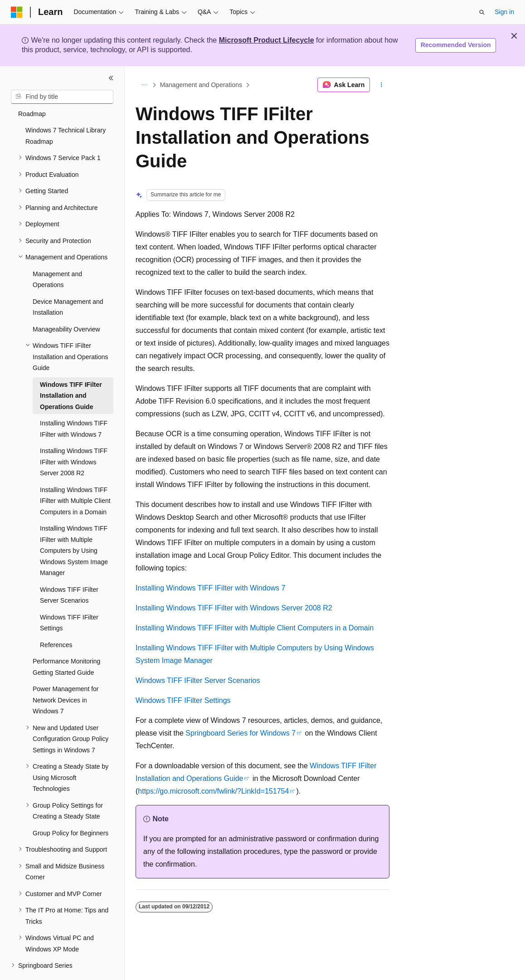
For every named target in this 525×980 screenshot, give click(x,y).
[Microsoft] (17, 12)
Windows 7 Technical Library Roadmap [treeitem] (66, 111)
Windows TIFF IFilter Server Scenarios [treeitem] (69, 570)
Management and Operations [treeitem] (57, 255)
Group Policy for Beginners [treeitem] (70, 808)
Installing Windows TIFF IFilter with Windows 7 (210, 588)
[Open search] (482, 12)
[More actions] (382, 85)
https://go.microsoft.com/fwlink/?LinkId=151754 (213, 791)
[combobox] (62, 97)
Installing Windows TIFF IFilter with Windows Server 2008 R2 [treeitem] (74, 437)
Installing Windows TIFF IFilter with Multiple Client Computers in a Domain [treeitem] (75, 476)
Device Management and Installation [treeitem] (68, 282)
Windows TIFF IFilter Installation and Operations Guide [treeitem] (71, 371)
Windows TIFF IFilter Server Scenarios (198, 680)
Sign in (504, 12)
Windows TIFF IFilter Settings (183, 700)
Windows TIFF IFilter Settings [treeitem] (69, 598)
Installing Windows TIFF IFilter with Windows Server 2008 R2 (234, 608)
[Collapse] (111, 78)
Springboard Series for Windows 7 (241, 733)
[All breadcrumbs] (143, 85)
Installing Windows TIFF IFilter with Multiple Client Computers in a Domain (255, 628)
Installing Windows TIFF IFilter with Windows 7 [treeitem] (74, 404)
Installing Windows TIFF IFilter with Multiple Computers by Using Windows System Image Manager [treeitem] (74, 526)
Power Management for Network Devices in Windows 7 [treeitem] (66, 675)
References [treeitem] (56, 620)
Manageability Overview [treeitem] (66, 304)
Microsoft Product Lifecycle (267, 40)
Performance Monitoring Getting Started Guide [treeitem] (66, 642)
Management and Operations (201, 85)
